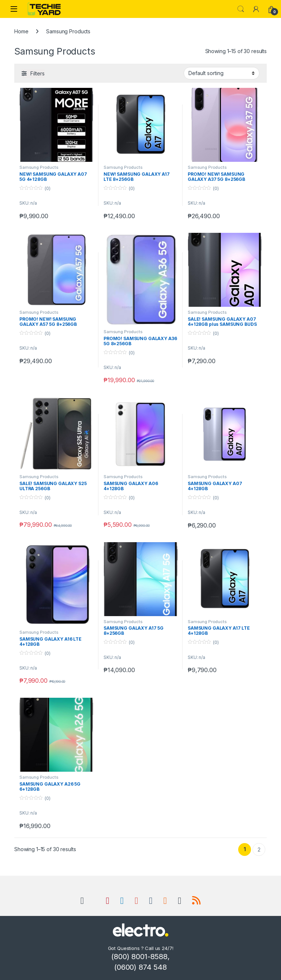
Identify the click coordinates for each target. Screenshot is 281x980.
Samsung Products (39, 167)
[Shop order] (222, 73)
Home (21, 31)
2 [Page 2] (259, 849)
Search (241, 9)
